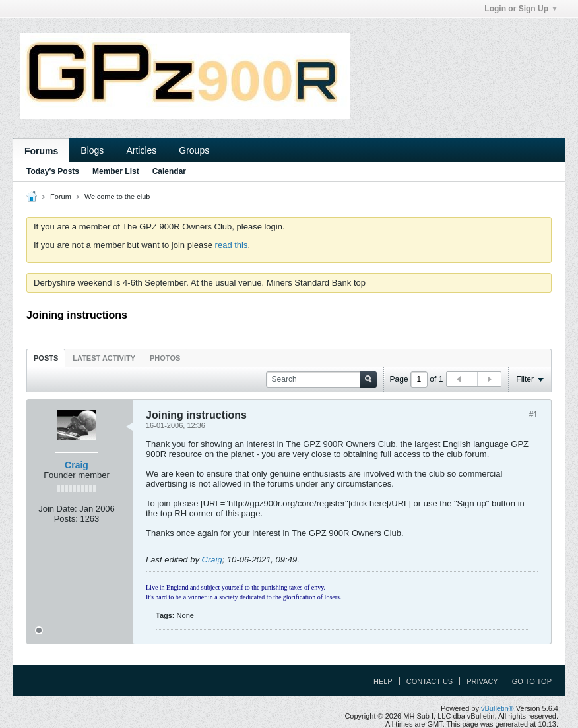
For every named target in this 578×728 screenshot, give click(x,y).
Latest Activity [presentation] (104, 358)
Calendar (169, 171)
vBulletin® (498, 708)
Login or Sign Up (521, 9)
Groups (194, 150)
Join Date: (58, 509)
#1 (533, 415)
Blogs (92, 150)
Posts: (66, 519)
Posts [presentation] (46, 358)
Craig (77, 465)
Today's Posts (53, 171)
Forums (41, 151)
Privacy (482, 681)
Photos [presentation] (165, 358)
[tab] (46, 358)
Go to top (532, 681)
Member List (116, 171)
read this (232, 245)
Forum (61, 197)
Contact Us (430, 681)
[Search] (321, 379)
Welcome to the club (117, 197)
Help (383, 681)
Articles (141, 150)
